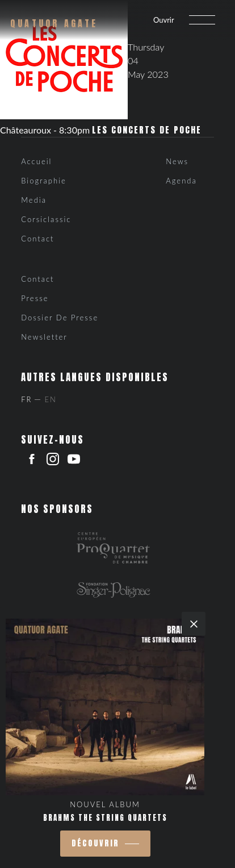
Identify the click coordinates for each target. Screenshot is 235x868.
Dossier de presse (60, 318)
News (177, 161)
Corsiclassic (46, 219)
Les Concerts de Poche (147, 130)
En (50, 399)
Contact (37, 239)
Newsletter (44, 337)
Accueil (36, 161)
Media (34, 200)
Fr (26, 399)
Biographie (44, 181)
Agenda (181, 181)
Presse (35, 298)
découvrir (95, 843)
